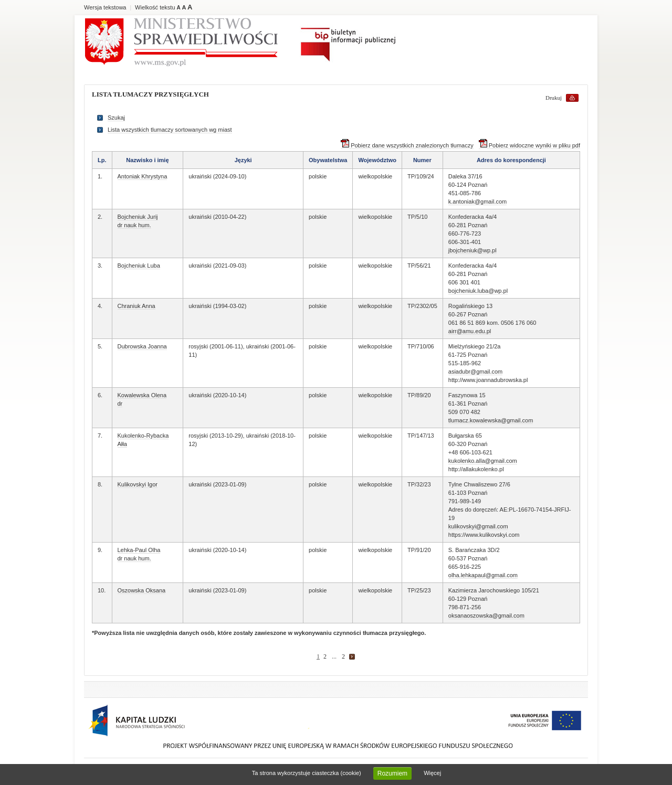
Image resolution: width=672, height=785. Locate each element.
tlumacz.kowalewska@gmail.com (491, 420)
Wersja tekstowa (105, 7)
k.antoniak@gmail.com (477, 201)
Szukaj (116, 118)
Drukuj (554, 98)
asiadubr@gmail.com (476, 372)
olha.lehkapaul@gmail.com (483, 575)
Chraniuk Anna (136, 306)
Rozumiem (392, 773)
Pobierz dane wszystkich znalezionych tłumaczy (407, 145)
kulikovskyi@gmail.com (478, 526)
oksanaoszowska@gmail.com (486, 616)
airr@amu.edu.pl (470, 331)
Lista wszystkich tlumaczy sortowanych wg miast (170, 130)
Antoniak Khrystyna (143, 176)
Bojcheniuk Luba (139, 266)
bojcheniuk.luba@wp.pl (478, 291)
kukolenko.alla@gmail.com (483, 461)
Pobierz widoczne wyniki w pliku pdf (529, 145)
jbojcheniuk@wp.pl (472, 250)
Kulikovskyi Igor (138, 484)
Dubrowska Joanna (142, 346)
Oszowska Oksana (142, 590)
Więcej (432, 773)
